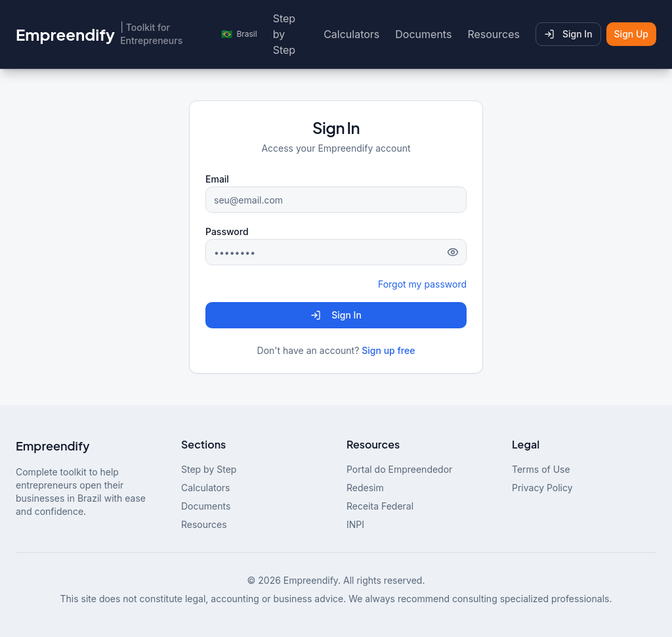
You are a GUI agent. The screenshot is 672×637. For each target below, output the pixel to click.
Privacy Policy (542, 488)
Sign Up (631, 34)
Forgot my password (422, 284)
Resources (493, 34)
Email (217, 179)
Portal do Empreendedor (399, 469)
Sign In (568, 34)
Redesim (365, 488)
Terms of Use (541, 469)
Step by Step (284, 34)
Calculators (351, 34)
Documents (423, 34)
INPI (355, 524)
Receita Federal (380, 506)
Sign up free (388, 350)
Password (227, 231)
